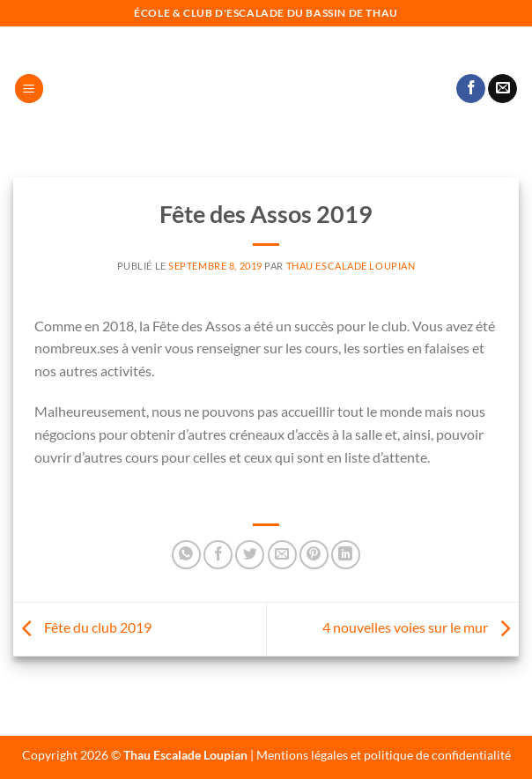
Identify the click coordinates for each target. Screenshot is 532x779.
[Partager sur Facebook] (218, 555)
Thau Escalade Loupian (351, 266)
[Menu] (29, 89)
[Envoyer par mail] (282, 555)
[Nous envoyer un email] (502, 89)
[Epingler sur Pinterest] (314, 555)
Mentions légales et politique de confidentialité (384, 755)
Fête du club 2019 (82, 627)
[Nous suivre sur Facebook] (471, 89)
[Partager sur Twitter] (250, 555)
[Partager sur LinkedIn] (346, 555)
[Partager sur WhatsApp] (186, 555)
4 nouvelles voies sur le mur (421, 627)
